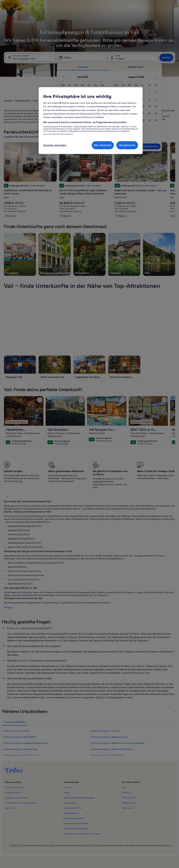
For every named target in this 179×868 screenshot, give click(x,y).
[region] (91, 121)
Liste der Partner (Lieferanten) (58, 134)
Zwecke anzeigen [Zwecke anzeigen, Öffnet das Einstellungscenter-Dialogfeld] (55, 145)
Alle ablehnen (103, 145)
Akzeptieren (127, 145)
